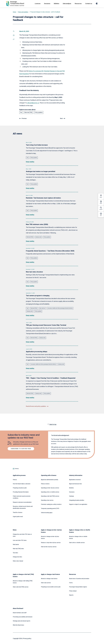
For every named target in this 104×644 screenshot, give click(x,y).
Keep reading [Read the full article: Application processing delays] (30, 368)
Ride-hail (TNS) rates (18, 548)
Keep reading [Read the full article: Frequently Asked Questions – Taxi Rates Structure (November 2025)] (30, 262)
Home (14, 12)
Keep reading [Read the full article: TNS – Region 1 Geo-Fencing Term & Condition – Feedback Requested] (30, 397)
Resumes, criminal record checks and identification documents (23, 507)
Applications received (75, 479)
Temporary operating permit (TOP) (50, 508)
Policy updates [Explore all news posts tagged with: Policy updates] (39, 112)
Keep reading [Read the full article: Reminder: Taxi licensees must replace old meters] (30, 215)
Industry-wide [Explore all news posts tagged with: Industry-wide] (38, 237)
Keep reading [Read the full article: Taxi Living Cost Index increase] (30, 162)
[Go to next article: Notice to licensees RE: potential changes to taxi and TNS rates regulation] (63, 118)
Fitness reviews (45, 483)
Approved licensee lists (75, 483)
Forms (71, 582)
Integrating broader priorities (77, 500)
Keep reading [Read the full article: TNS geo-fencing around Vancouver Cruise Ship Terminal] (30, 341)
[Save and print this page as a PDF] (14, 35)
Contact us (89, 4)
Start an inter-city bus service (49, 546)
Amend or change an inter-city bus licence (50, 537)
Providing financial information (21, 491)
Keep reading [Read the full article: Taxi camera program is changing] (30, 315)
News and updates (23, 12)
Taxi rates (15, 552)
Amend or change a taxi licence (49, 578)
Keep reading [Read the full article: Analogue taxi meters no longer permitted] (30, 188)
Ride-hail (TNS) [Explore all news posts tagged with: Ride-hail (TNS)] (28, 112)
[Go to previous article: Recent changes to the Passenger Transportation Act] (23, 118)
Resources (78, 4)
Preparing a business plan (20, 487)
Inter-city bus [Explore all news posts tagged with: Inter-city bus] (42, 308)
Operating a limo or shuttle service (50, 491)
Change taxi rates (17, 556)
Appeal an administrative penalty (50, 479)
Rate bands (16, 544)
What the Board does (18, 624)
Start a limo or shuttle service (77, 542)
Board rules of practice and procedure (79, 578)
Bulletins (57, 4)
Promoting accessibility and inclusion (23, 616)
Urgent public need (18, 516)
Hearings (71, 496)
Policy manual (73, 590)
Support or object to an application (78, 504)
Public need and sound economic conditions (22, 497)
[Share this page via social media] (14, 31)
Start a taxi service (46, 582)
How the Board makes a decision (22, 483)
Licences (38, 4)
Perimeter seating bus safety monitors (51, 504)
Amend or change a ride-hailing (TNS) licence (23, 581)
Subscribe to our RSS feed (21, 448)
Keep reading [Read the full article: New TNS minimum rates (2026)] (30, 241)
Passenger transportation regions (78, 586)
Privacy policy (27, 638)
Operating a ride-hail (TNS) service (50, 496)
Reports (71, 594)
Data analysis (67, 4)
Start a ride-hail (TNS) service (21, 586)
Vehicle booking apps (47, 512)
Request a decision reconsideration (22, 502)
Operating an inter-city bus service (50, 487)
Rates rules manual (18, 560)
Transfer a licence (18, 512)
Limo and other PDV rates (20, 540)
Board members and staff (20, 612)
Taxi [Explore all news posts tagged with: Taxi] (21, 112)
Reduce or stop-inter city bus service (51, 542)
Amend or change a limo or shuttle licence (78, 537)
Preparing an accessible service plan (51, 586)
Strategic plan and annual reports (22, 620)
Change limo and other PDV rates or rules (22, 535)
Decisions (47, 4)
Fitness (15, 479)
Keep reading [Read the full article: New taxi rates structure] (30, 286)
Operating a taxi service (47, 500)
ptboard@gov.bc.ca (33, 103)
